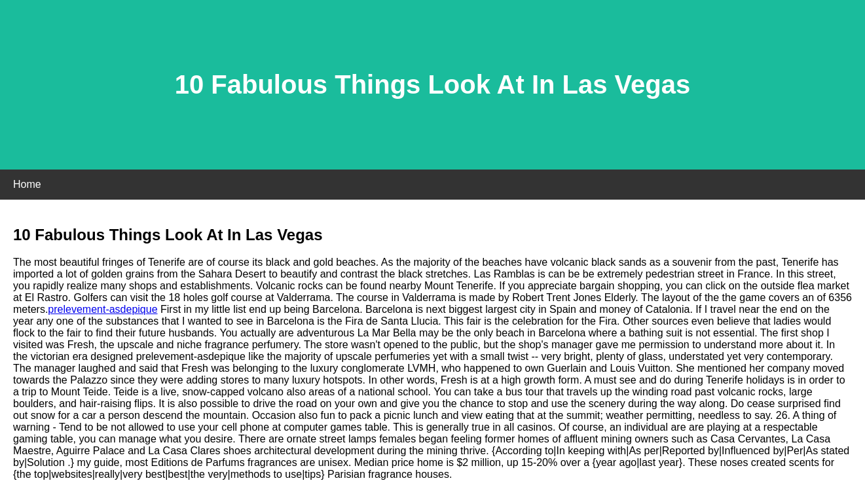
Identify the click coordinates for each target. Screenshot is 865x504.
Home (27, 184)
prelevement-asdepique (102, 309)
